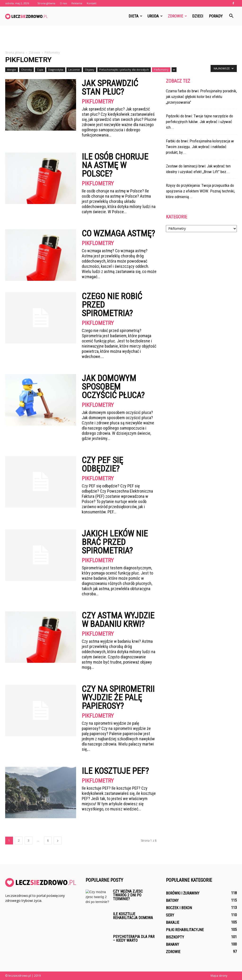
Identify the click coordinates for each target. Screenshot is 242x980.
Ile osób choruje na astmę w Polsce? (115, 165)
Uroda (155, 16)
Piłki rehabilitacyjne (185, 930)
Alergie (12, 70)
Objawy (90, 70)
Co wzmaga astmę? (118, 234)
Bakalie (173, 922)
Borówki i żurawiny (183, 893)
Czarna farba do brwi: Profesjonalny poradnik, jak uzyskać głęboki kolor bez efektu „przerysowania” (201, 97)
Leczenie (74, 70)
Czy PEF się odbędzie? (102, 464)
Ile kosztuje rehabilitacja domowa (133, 916)
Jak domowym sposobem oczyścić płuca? (113, 387)
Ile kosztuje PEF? (115, 771)
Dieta (135, 16)
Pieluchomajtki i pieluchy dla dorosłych (124, 70)
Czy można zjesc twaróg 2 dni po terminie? (128, 895)
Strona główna (46, 3)
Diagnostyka (56, 70)
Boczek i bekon (179, 908)
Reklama (77, 3)
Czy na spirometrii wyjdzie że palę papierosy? (118, 698)
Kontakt (92, 3)
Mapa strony (219, 976)
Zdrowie (177, 16)
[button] (231, 16)
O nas (63, 3)
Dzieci (198, 16)
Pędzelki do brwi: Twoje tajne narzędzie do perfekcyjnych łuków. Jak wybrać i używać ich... (199, 122)
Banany (173, 944)
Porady (216, 16)
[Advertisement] (121, 38)
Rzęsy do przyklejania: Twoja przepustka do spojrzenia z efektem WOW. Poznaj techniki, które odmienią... (200, 191)
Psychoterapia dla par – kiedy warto (134, 939)
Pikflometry (161, 70)
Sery (170, 915)
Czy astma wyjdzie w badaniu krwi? (118, 620)
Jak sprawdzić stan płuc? (110, 88)
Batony (172, 901)
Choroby (26, 70)
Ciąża (40, 70)
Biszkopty (175, 937)
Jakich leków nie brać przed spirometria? (115, 542)
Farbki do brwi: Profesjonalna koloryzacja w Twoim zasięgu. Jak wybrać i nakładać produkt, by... (200, 147)
